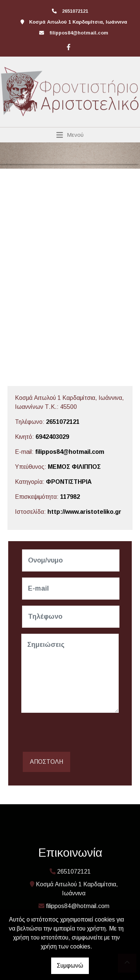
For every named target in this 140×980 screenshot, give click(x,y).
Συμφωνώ (70, 966)
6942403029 (52, 437)
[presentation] (78, 733)
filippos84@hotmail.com (79, 33)
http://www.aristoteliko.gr (84, 512)
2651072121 (63, 422)
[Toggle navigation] (70, 135)
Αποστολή (46, 762)
